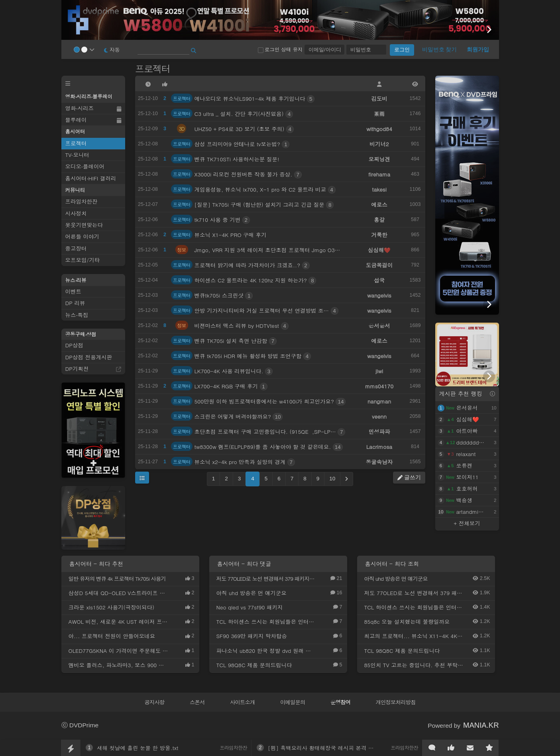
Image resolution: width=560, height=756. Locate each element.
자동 (112, 50)
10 (332, 479)
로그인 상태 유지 (280, 49)
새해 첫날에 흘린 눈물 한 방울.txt (138, 748)
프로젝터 (154, 69)
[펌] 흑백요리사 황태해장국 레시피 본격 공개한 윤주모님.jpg (343, 748)
